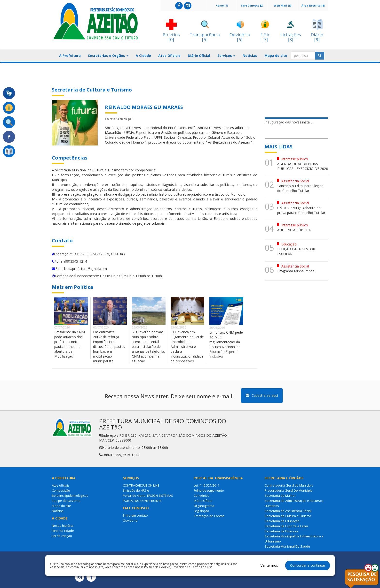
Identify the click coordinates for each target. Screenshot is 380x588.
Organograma (204, 506)
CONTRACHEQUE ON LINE (141, 485)
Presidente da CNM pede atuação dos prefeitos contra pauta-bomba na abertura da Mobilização (70, 344)
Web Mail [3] (282, 5)
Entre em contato (135, 515)
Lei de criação (62, 536)
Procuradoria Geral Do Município (289, 490)
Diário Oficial (199, 56)
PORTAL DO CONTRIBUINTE (142, 501)
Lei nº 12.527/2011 (206, 485)
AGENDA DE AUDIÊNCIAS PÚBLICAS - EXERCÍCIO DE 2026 (303, 166)
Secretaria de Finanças (281, 531)
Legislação (201, 511)
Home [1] (222, 5)
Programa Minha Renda (296, 271)
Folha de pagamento (209, 490)
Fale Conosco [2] (252, 5)
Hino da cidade (63, 531)
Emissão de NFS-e (136, 490)
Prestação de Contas (209, 516)
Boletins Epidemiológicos (70, 496)
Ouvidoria (130, 520)
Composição (61, 490)
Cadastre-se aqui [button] (262, 395)
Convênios (202, 496)
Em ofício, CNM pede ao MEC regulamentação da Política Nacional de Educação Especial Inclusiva (226, 344)
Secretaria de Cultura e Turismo (288, 516)
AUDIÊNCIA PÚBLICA (294, 230)
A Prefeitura (70, 56)
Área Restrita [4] (313, 5)
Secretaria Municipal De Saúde (287, 546)
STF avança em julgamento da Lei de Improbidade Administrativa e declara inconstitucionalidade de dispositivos (187, 347)
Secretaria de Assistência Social (288, 511)
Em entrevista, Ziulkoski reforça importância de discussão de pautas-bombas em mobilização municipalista (110, 347)
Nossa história (63, 526)
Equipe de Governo (66, 501)
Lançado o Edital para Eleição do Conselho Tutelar (300, 188)
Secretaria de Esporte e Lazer (286, 526)
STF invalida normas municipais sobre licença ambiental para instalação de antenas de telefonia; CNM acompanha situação (148, 347)
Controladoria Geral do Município (289, 485)
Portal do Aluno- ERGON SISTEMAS (148, 496)
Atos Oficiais (169, 56)
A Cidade (143, 56)
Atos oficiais (61, 485)
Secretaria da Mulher (280, 496)
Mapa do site (276, 56)
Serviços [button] (226, 56)
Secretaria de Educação (282, 521)
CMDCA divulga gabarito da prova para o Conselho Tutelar (301, 210)
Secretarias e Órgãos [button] (108, 56)
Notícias (250, 56)
